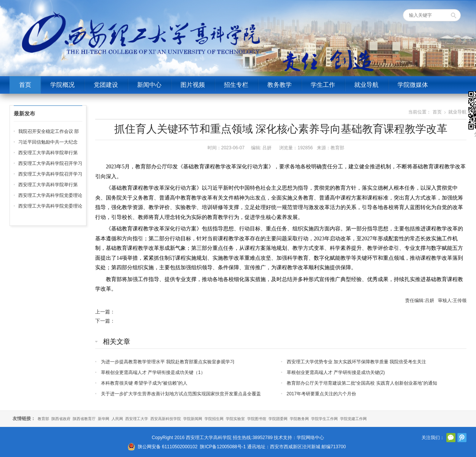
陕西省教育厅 (84, 419)
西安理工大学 (137, 419)
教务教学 (280, 85)
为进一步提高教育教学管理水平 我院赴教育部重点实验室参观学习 (168, 362)
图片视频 (193, 85)
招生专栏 (236, 85)
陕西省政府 (61, 419)
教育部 (43, 419)
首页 (25, 85)
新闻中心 (149, 85)
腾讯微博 (462, 438)
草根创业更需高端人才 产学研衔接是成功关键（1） (153, 372)
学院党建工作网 (353, 419)
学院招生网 (214, 419)
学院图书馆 (257, 419)
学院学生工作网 (324, 419)
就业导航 (366, 85)
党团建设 (106, 85)
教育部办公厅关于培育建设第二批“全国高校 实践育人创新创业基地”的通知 (362, 383)
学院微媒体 (413, 85)
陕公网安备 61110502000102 (168, 447)
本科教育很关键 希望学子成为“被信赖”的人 (144, 383)
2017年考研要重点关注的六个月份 (322, 394)
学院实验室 (235, 419)
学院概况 (62, 85)
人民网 (117, 419)
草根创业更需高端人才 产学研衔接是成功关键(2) (336, 372)
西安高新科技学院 (166, 419)
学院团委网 (278, 419)
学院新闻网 (193, 419)
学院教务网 (299, 419)
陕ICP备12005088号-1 (223, 447)
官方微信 (451, 438)
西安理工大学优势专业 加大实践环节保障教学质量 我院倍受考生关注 (357, 362)
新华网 (104, 419)
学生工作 (323, 85)
